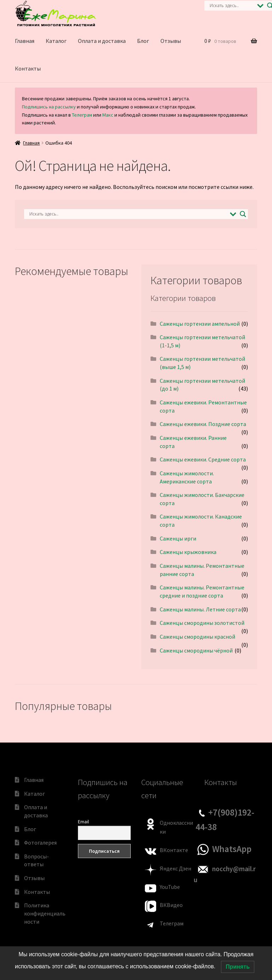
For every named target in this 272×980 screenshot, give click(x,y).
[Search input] (232, 6)
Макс (108, 115)
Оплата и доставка (102, 41)
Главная (25, 41)
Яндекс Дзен (175, 868)
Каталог (56, 41)
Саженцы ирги (178, 538)
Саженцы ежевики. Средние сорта (203, 459)
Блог (143, 41)
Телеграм (82, 115)
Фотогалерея (40, 842)
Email (83, 822)
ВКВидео (171, 905)
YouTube (170, 887)
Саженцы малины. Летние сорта (200, 609)
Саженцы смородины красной (197, 637)
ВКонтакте (174, 850)
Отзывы (171, 41)
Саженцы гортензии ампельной (200, 324)
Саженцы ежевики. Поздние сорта (203, 424)
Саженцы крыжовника (188, 552)
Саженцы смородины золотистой (202, 623)
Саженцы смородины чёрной (196, 650)
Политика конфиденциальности (45, 913)
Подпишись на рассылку (49, 107)
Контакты (28, 68)
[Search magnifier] (243, 214)
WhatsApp (232, 849)
